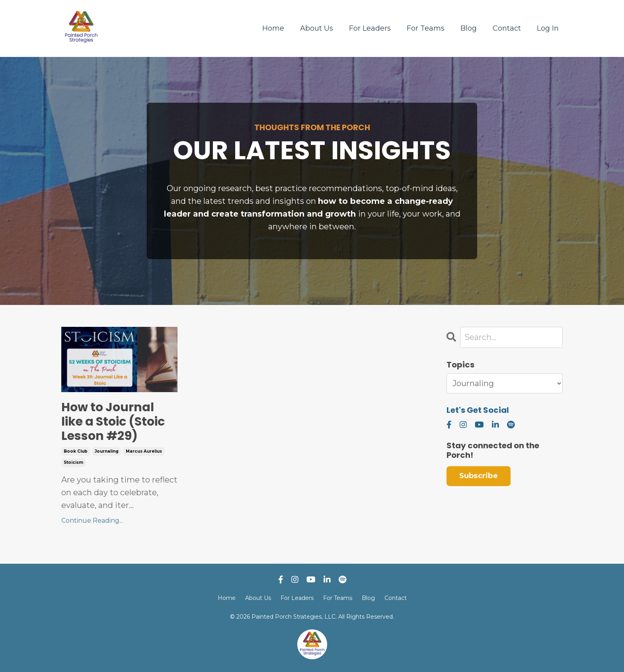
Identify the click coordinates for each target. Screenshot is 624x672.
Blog (469, 28)
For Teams (426, 28)
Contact (507, 28)
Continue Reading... (92, 521)
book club (76, 451)
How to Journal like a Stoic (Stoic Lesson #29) (113, 422)
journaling (107, 451)
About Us (317, 28)
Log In (548, 28)
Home (273, 28)
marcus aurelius (144, 451)
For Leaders (370, 28)
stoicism (73, 462)
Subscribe (479, 476)
